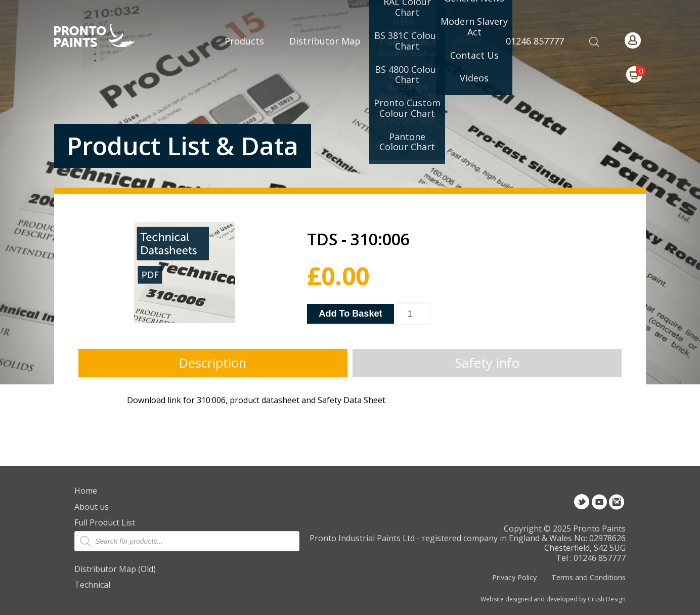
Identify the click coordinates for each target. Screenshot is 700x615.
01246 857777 (535, 41)
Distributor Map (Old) (115, 569)
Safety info (487, 363)
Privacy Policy (514, 577)
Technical (92, 585)
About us (92, 507)
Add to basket (350, 314)
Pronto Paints (103, 36)
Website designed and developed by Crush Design (553, 599)
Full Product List (105, 522)
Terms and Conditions (588, 577)
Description (213, 363)
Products (244, 41)
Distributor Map (325, 41)
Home (86, 491)
